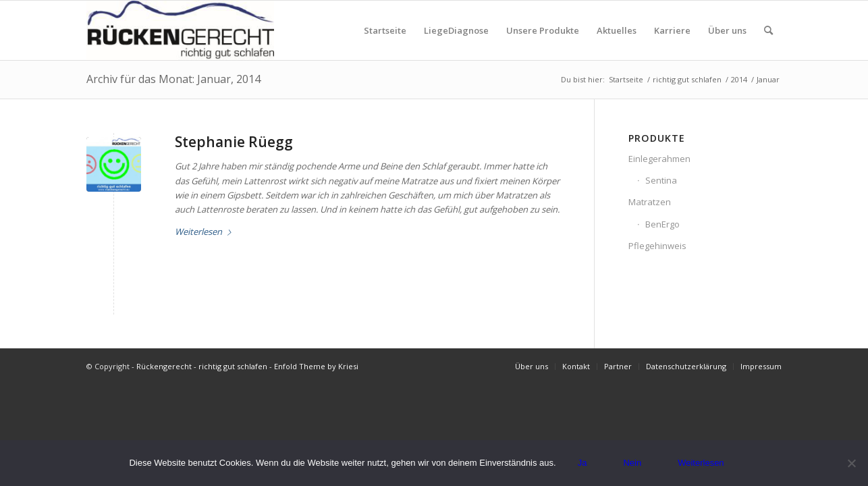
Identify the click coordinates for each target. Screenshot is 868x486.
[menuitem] (385, 30)
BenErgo (662, 224)
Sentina (661, 180)
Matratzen (650, 202)
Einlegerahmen (659, 159)
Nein (632, 463)
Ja (582, 463)
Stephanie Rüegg (234, 142)
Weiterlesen (206, 232)
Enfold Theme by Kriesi (316, 366)
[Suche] (768, 30)
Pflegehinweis (657, 246)
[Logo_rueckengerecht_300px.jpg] (180, 30)
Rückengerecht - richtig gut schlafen (202, 366)
